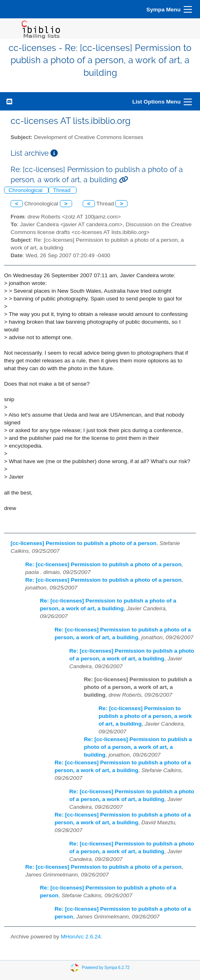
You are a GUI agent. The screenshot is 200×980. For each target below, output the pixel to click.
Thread (63, 190)
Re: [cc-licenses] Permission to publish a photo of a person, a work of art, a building (145, 716)
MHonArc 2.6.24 (81, 937)
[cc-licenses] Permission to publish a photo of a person (84, 543)
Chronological (26, 190)
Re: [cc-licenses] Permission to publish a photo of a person (103, 564)
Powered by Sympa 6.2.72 (106, 967)
